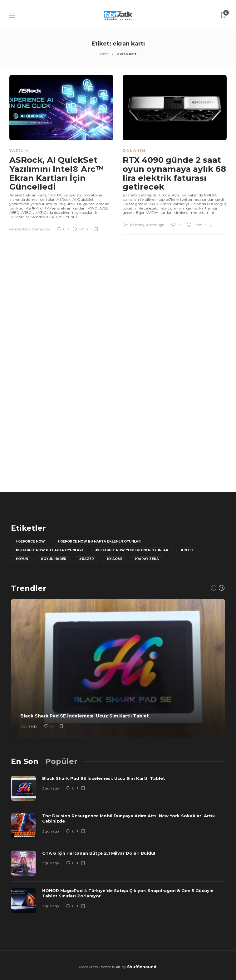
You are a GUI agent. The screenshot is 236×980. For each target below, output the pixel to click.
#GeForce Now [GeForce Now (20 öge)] (30, 541)
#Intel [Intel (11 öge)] (187, 550)
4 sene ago (155, 225)
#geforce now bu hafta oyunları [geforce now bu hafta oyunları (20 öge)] (49, 550)
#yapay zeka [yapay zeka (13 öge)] (147, 559)
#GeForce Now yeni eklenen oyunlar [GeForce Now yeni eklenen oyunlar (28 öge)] (132, 550)
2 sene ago (41, 229)
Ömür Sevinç (133, 225)
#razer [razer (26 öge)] (86, 559)
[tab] (25, 761)
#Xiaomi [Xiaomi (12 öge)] (114, 559)
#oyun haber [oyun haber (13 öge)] (54, 559)
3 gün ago (29, 726)
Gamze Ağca (20, 229)
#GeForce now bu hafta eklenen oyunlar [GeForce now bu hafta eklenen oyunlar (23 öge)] (99, 541)
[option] (118, 669)
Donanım (134, 151)
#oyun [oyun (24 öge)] (22, 559)
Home (103, 54)
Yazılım (19, 151)
